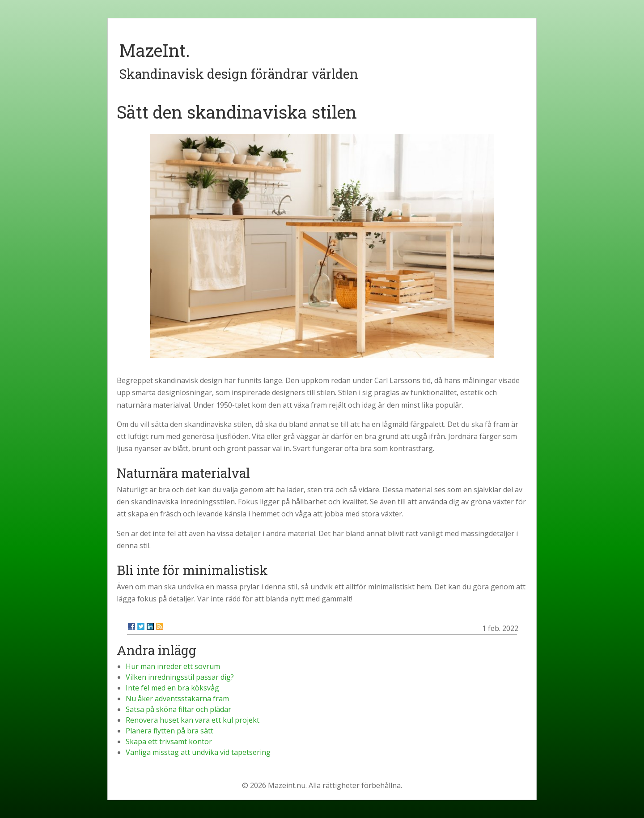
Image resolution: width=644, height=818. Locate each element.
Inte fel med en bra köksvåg (172, 688)
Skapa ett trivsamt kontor (169, 741)
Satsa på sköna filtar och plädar (178, 709)
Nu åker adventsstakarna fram (177, 699)
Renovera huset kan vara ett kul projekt (193, 720)
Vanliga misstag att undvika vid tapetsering (198, 752)
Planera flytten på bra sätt (169, 731)
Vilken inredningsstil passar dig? (180, 677)
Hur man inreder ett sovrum (173, 666)
